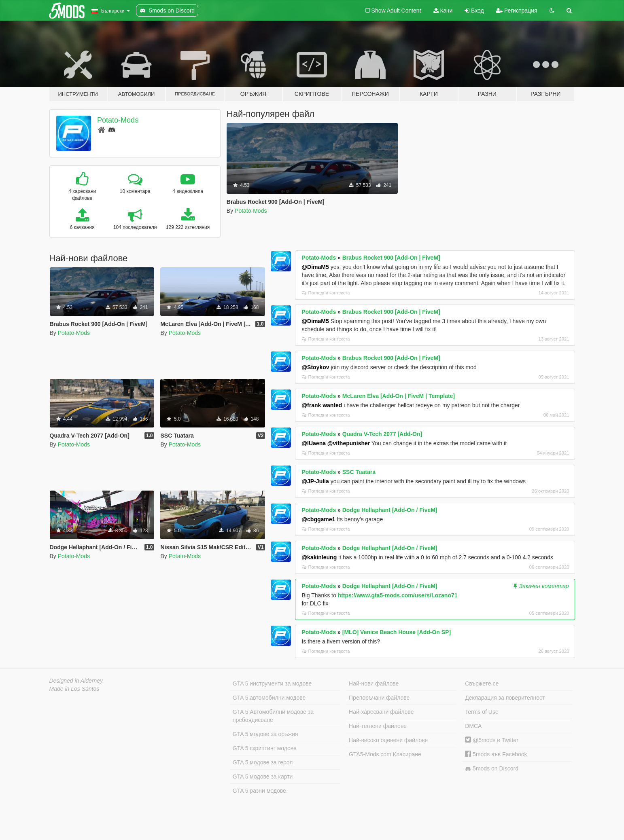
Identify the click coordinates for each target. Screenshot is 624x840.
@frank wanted (322, 405)
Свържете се (482, 683)
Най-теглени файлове (378, 726)
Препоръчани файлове (379, 698)
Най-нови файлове (374, 683)
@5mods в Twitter (492, 740)
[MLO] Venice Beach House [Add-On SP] (397, 632)
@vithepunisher (349, 443)
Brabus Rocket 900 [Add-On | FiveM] (391, 258)
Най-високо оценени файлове (388, 740)
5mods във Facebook (496, 754)
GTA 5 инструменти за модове (272, 683)
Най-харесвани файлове (381, 712)
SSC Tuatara (359, 472)
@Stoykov (315, 367)
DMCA (473, 726)
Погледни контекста (326, 293)
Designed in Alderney (76, 681)
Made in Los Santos (74, 689)
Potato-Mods (118, 120)
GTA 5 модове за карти (263, 777)
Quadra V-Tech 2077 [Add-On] (382, 434)
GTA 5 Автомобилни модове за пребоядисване (273, 716)
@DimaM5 (315, 267)
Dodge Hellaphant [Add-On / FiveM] (390, 510)
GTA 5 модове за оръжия (265, 734)
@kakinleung (319, 557)
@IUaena (314, 443)
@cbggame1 (318, 519)
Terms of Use (482, 712)
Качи (443, 11)
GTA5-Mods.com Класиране (385, 754)
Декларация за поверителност (505, 698)
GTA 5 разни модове (259, 791)
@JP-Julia (315, 481)
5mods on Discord (492, 769)
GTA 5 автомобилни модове (269, 698)
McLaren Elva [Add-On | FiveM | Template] (399, 396)
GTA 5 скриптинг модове (265, 748)
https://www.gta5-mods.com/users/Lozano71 (398, 595)
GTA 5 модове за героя (263, 762)
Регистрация (517, 11)
